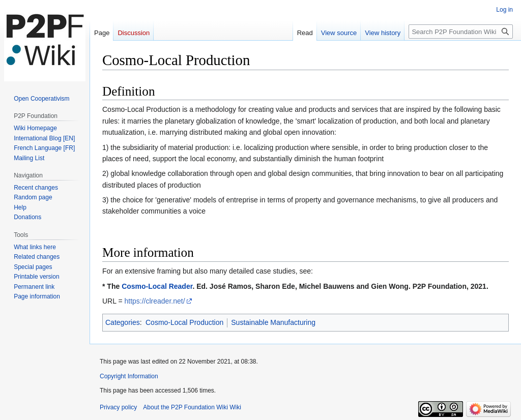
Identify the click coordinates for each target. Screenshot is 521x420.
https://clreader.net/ (154, 301)
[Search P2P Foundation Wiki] (461, 32)
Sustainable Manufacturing (273, 322)
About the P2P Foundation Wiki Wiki (192, 407)
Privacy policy (118, 407)
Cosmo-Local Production (184, 322)
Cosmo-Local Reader (157, 286)
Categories (123, 322)
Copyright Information (129, 376)
